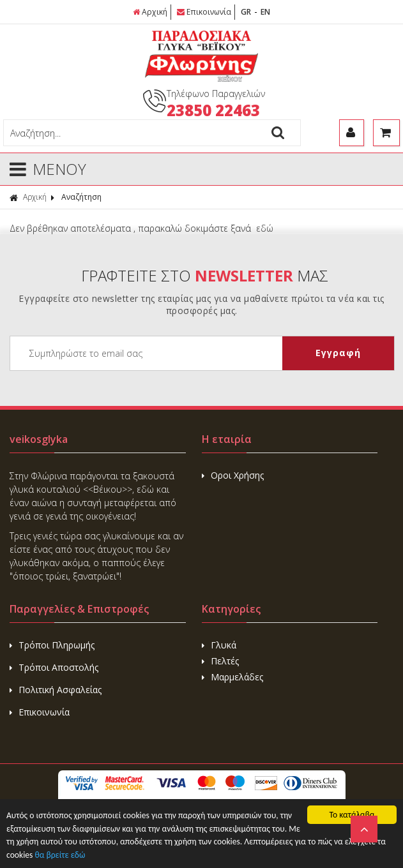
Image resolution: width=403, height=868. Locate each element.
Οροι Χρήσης (233, 475)
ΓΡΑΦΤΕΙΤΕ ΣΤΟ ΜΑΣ (205, 275)
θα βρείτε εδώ (60, 855)
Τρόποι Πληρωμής (52, 645)
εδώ (265, 228)
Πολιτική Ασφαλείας (56, 690)
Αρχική (150, 12)
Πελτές (220, 661)
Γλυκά (219, 645)
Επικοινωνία (204, 12)
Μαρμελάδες (232, 677)
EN (265, 12)
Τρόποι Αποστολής (54, 667)
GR (246, 12)
